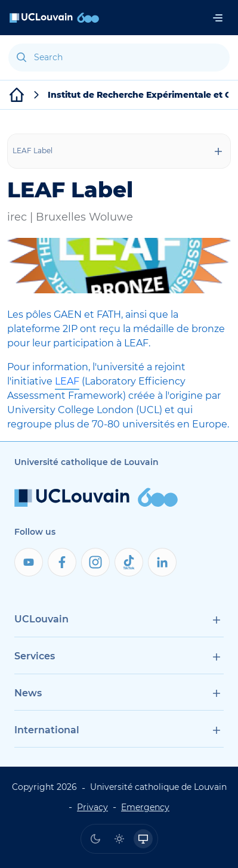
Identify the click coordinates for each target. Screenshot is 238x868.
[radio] (95, 839)
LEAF (67, 381)
